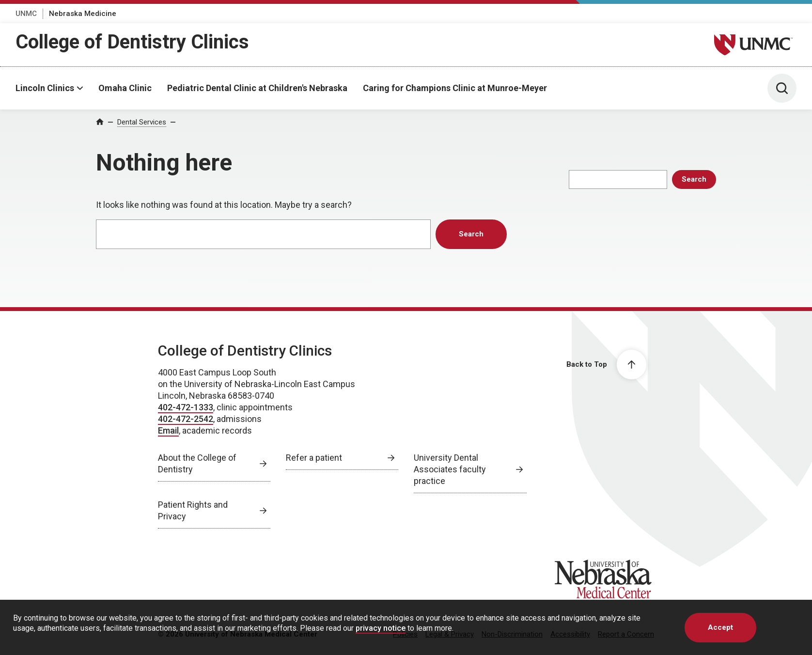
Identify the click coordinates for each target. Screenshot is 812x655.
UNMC (26, 14)
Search (694, 179)
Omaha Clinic (125, 88)
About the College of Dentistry (197, 463)
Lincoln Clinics (45, 88)
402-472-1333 (186, 407)
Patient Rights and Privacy (193, 510)
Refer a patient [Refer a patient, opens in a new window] (314, 458)
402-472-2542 (186, 419)
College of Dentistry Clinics (132, 42)
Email (168, 430)
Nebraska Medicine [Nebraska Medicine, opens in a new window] (83, 14)
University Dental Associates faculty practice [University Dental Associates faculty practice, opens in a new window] (450, 469)
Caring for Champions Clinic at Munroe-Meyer (455, 88)
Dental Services (142, 122)
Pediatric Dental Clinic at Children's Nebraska (257, 88)
